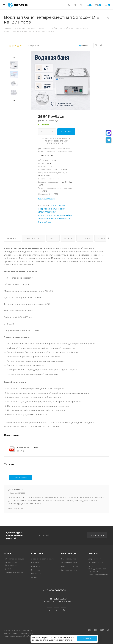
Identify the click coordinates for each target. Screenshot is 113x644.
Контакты (36, 566)
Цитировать (20, 508)
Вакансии (35, 570)
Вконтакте (49, 608)
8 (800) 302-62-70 (56, 590)
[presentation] (14, 57)
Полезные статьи (96, 562)
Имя (10, 508)
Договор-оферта (69, 570)
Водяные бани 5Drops (28, 448)
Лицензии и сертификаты (43, 559)
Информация (69, 554)
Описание (12, 238)
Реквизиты (36, 562)
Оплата (68, 238)
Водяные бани (65, 215)
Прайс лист (36, 574)
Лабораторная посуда (14, 559)
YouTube (64, 608)
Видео (53, 238)
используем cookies (46, 637)
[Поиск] (75, 5)
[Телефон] (69, 5)
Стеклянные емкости (13, 572)
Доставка (85, 238)
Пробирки (9, 569)
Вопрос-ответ (94, 559)
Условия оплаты (68, 559)
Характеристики (34, 238)
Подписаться (97, 535)
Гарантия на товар (70, 566)
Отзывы (35, 577)
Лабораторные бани (49, 219)
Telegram (57, 608)
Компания (37, 554)
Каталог (9, 554)
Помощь (93, 554)
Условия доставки (69, 562)
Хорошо (87, 639)
